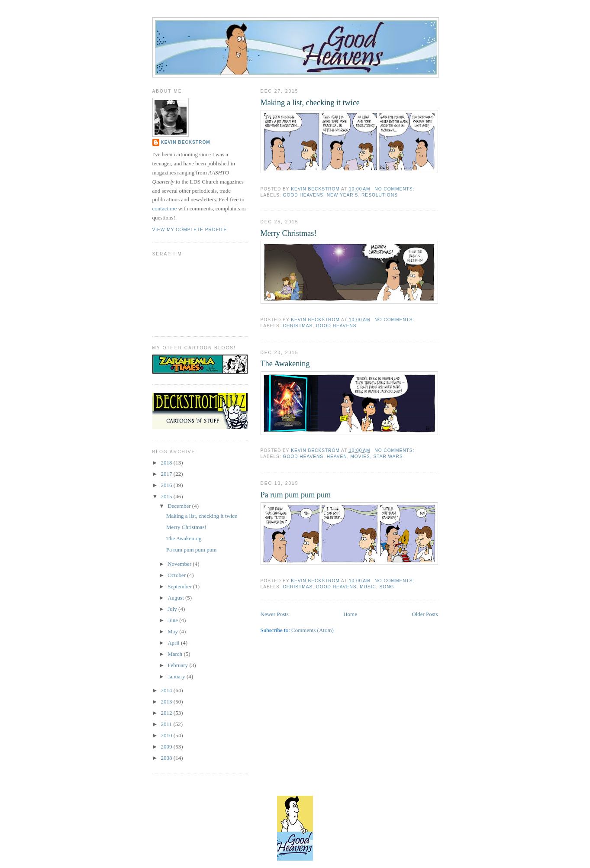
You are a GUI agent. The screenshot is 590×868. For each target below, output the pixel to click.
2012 (167, 713)
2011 (167, 724)
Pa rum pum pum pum (296, 495)
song (387, 587)
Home (350, 614)
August (176, 598)
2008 (167, 758)
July (173, 609)
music (368, 587)
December (180, 506)
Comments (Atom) (313, 630)
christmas (298, 326)
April (174, 643)
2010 (167, 735)
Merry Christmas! (289, 233)
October (177, 575)
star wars (388, 457)
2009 (167, 747)
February (178, 665)
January (177, 676)
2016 (167, 485)
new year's (343, 195)
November (180, 564)
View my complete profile (190, 230)
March (176, 654)
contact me (165, 208)
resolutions (380, 195)
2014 (167, 690)
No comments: (395, 189)
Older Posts (425, 614)
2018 (167, 463)
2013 (167, 702)
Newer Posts (275, 614)
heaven (337, 457)
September (180, 586)
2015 (167, 496)
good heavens (303, 195)
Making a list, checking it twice (310, 103)
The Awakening (285, 364)
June (173, 620)
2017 (167, 474)
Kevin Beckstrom (186, 142)
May (173, 631)
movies (360, 457)
